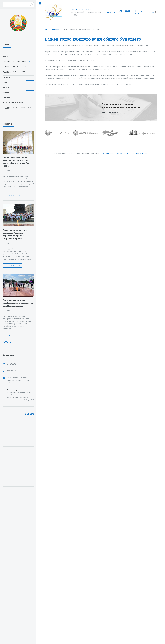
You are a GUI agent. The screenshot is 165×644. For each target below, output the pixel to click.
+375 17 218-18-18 (110, 112)
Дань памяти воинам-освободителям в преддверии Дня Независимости (18, 303)
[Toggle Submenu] (30, 62)
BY (153, 12)
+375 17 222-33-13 (14, 371)
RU (150, 12)
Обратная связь (139, 12)
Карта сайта (29, 413)
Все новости (7, 341)
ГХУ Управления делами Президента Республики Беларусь (123, 153)
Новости (56, 29)
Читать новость (12, 195)
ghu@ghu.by (111, 12)
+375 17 (124, 12)
